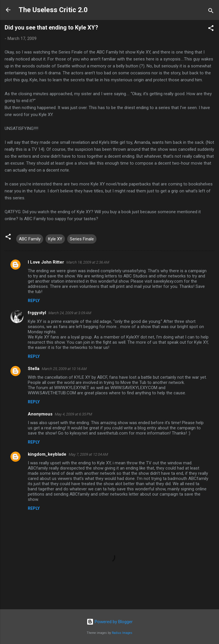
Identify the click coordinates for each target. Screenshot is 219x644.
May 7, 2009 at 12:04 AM (88, 454)
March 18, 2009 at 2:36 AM (88, 262)
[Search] (211, 12)
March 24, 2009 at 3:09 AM (70, 313)
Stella (34, 369)
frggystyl (37, 313)
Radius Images (122, 633)
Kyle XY (55, 239)
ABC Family (30, 239)
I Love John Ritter (46, 262)
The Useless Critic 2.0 (53, 10)
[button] (211, 29)
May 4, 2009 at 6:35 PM (73, 414)
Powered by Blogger (110, 622)
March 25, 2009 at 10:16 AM (64, 369)
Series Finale (82, 239)
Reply (34, 301)
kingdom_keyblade (47, 454)
